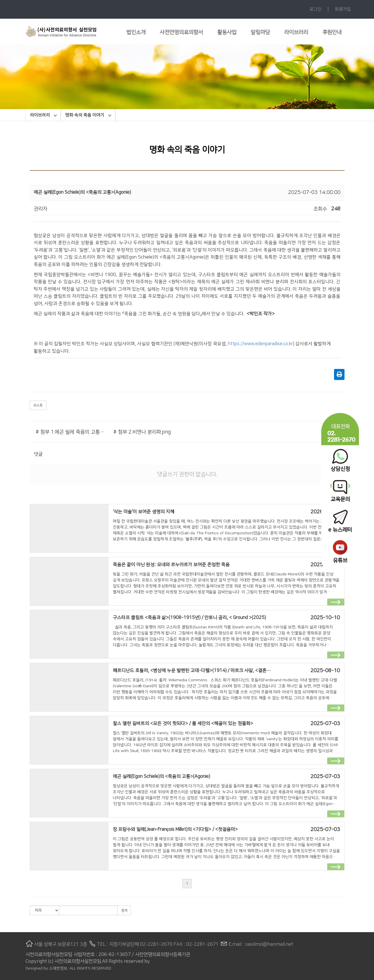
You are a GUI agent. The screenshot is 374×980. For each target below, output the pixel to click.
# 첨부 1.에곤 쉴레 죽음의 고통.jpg (70, 432)
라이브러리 (296, 32)
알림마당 (260, 32)
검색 (124, 910)
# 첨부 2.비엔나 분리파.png (142, 432)
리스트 (38, 405)
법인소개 (136, 32)
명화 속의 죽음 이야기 (88, 115)
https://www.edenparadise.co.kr (260, 344)
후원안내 (332, 32)
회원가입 (343, 9)
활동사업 (227, 32)
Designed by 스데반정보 (47, 968)
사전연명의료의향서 (181, 32)
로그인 (316, 9)
